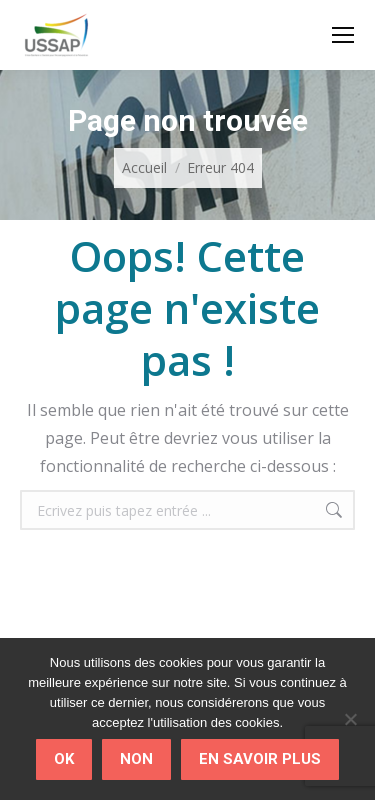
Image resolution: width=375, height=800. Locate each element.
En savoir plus (260, 759)
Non (136, 759)
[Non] (350, 719)
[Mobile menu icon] (343, 35)
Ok (64, 759)
